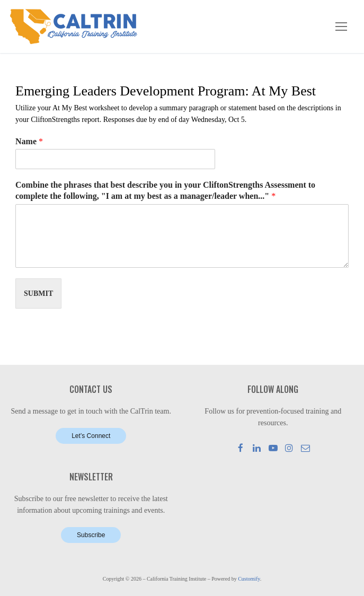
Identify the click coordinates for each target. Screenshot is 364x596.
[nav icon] (341, 27)
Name (29, 141)
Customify (249, 579)
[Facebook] (241, 448)
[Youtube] (273, 448)
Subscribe (91, 535)
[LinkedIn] (257, 448)
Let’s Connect (91, 436)
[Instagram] (290, 448)
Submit (38, 293)
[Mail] (305, 448)
